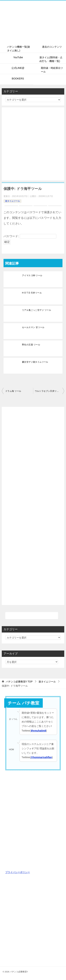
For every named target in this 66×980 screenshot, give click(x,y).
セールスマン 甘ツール (33, 327)
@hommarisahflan (41, 757)
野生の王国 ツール (31, 345)
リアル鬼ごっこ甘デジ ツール (37, 310)
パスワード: (30, 236)
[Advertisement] (33, 144)
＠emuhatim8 (38, 731)
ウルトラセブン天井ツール (48, 391)
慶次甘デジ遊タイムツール (35, 362)
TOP (19, 682)
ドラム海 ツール (13, 391)
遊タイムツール (12, 201)
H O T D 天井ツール (32, 293)
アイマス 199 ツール (32, 275)
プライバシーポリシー (18, 872)
